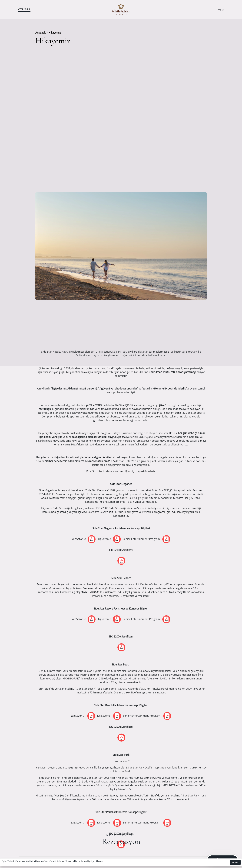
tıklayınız (99, 861)
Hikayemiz (55, 33)
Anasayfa (41, 33)
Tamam (235, 862)
